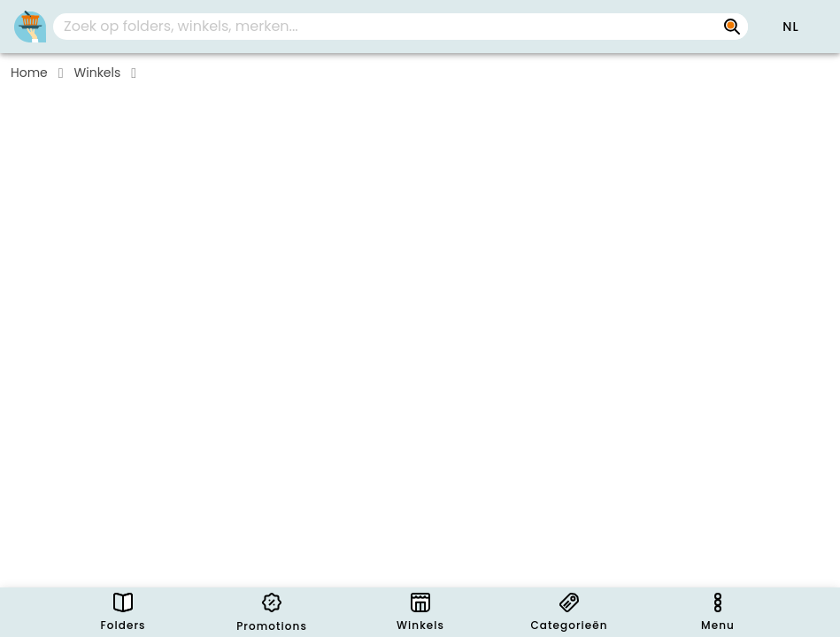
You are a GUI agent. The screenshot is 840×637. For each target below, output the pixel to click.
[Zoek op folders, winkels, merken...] (732, 27)
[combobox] (401, 27)
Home (29, 73)
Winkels (98, 73)
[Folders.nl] (30, 27)
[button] (790, 27)
